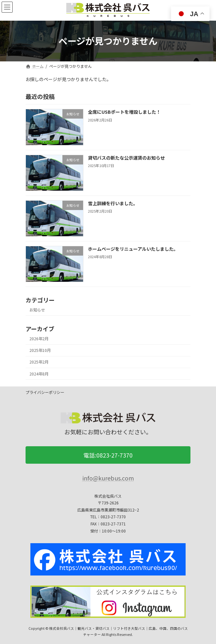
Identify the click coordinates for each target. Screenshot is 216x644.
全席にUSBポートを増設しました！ (124, 112)
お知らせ (37, 310)
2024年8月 (39, 374)
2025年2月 (39, 362)
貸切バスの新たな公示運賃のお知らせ (126, 158)
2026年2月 (39, 339)
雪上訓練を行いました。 (113, 203)
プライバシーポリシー (45, 392)
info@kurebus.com (108, 478)
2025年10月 (40, 350)
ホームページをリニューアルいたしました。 (133, 249)
